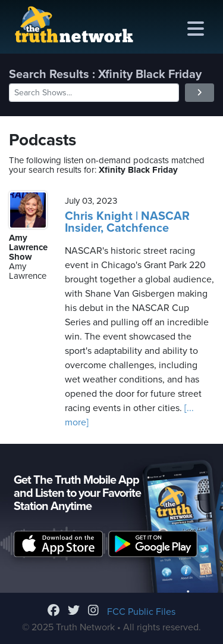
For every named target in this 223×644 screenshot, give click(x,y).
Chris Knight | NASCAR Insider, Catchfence (127, 222)
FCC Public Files (141, 612)
